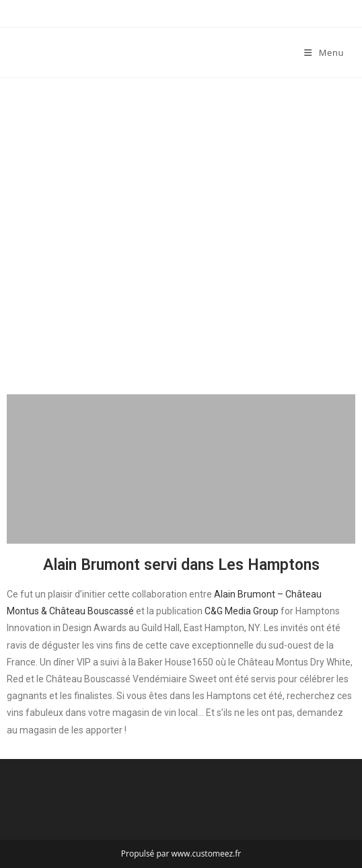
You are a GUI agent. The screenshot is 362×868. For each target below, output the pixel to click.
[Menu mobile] (324, 52)
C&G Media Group (243, 611)
